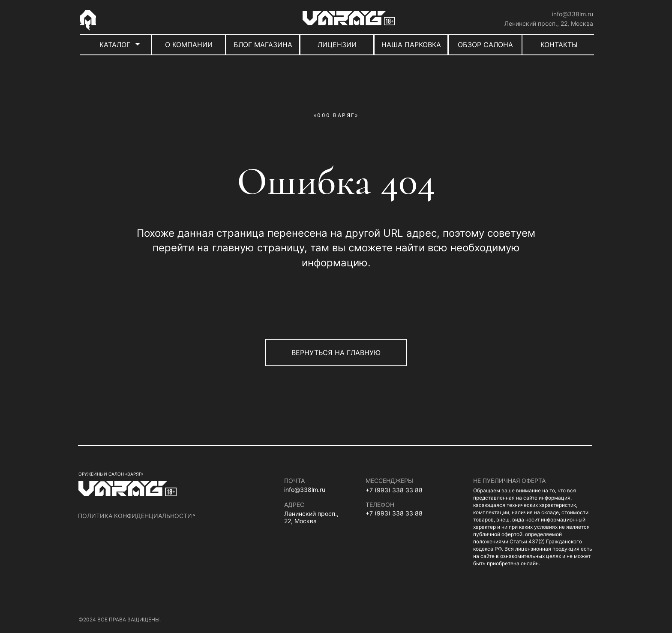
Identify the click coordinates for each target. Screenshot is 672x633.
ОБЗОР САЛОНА (485, 45)
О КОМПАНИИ (189, 45)
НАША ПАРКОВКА (411, 45)
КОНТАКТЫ (559, 45)
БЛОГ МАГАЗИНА (263, 45)
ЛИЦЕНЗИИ (337, 45)
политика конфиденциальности (135, 516)
